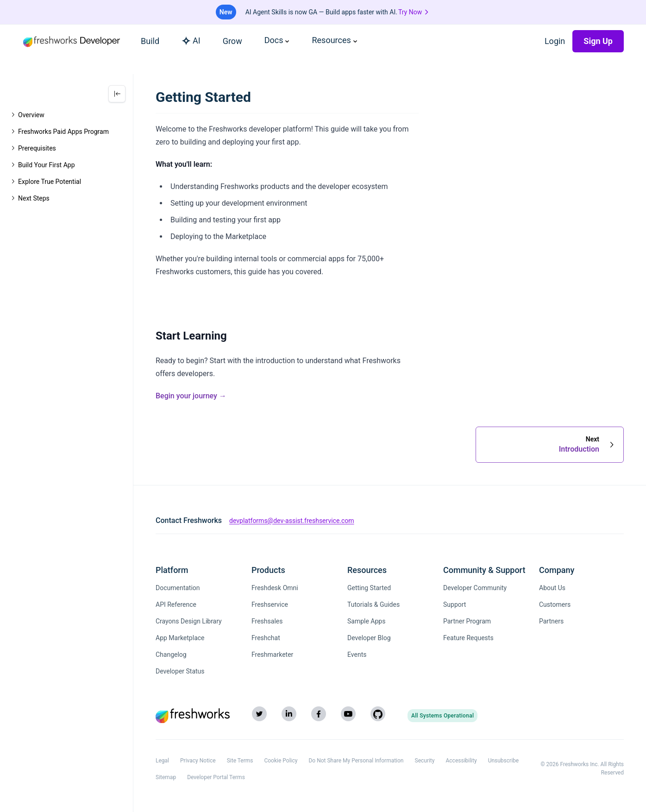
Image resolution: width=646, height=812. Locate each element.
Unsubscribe (504, 761)
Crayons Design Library (189, 621)
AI (191, 41)
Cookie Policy (281, 761)
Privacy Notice (198, 761)
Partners (551, 621)
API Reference (176, 604)
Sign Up (598, 41)
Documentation (178, 588)
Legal (162, 761)
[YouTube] (348, 714)
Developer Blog (369, 638)
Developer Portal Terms (216, 777)
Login (555, 41)
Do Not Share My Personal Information (356, 761)
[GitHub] (378, 714)
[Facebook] (319, 714)
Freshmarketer (272, 655)
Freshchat (266, 638)
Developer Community (475, 588)
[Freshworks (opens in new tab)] (193, 716)
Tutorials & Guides (373, 604)
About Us (552, 588)
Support (455, 604)
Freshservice (270, 604)
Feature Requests (468, 638)
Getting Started (369, 588)
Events (357, 655)
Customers (555, 604)
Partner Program (467, 621)
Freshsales (267, 621)
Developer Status (180, 671)
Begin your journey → (191, 396)
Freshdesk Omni (275, 588)
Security (425, 761)
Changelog (171, 655)
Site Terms (240, 761)
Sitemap (166, 777)
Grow (232, 41)
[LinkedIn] (289, 714)
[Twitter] (259, 714)
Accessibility (461, 761)
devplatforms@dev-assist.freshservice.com (292, 521)
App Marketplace (180, 638)
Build (150, 41)
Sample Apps (366, 621)
